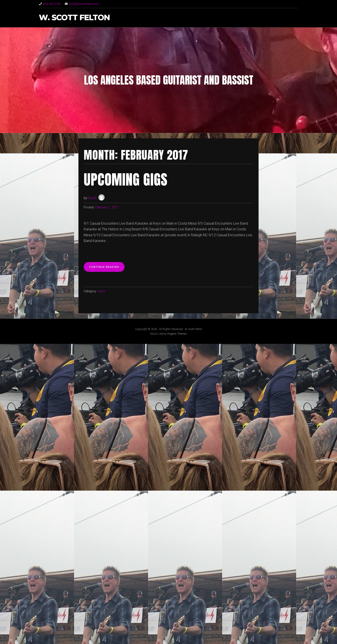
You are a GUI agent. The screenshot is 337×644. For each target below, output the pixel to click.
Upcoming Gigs (126, 180)
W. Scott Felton (74, 18)
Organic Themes (177, 334)
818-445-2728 (52, 4)
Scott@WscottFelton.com (84, 4)
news (101, 291)
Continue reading (107, 268)
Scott (92, 198)
